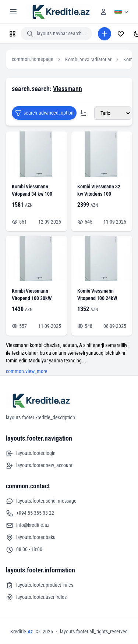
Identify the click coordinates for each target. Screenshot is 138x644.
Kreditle (22, 632)
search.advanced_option (44, 113)
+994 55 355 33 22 (30, 513)
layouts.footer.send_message (41, 501)
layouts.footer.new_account (39, 466)
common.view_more (27, 371)
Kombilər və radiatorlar (88, 59)
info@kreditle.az (28, 525)
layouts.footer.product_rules (40, 585)
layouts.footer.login (31, 453)
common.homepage (33, 59)
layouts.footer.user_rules (36, 597)
